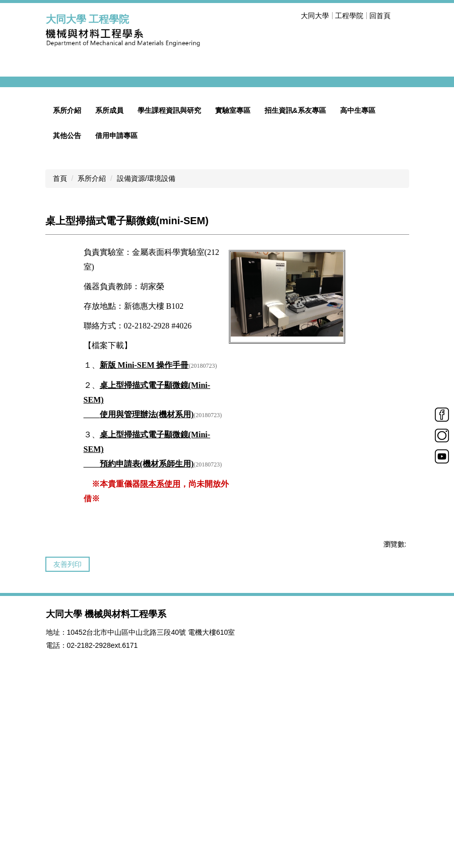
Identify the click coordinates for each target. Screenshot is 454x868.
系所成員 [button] (109, 272)
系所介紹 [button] (67, 272)
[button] (58, 163)
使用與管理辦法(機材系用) (147, 576)
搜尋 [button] (403, 16)
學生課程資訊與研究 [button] (169, 272)
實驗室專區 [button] (233, 272)
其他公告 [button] (67, 297)
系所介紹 (92, 340)
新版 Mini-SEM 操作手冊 (144, 526)
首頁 (60, 340)
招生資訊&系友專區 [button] (295, 272)
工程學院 (349, 16)
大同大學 (315, 16)
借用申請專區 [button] (116, 297)
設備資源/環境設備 (146, 340)
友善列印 (68, 725)
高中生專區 (358, 272)
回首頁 (380, 16)
